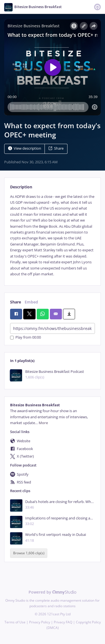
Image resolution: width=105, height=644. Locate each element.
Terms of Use (15, 622)
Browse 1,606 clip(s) (29, 553)
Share (56, 148)
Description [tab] (21, 187)
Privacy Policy (40, 622)
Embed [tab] (31, 302)
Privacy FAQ (63, 622)
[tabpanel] (53, 235)
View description (25, 148)
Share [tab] (16, 302)
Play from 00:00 (25, 338)
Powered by (53, 592)
